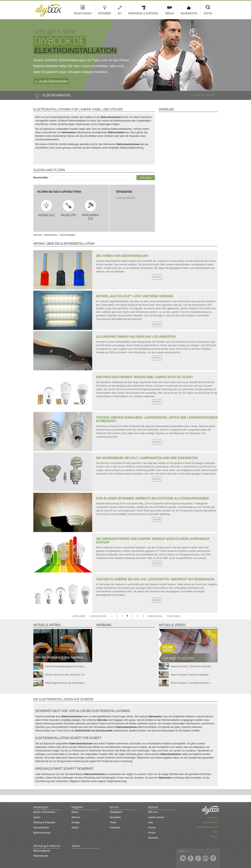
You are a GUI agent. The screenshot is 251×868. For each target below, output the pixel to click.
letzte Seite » (174, 616)
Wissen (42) (46, 208)
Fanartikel (115, 828)
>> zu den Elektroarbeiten (51, 81)
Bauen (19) (69, 208)
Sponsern (153, 838)
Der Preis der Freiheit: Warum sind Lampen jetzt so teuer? (145, 377)
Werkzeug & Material (143, 13)
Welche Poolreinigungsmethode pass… (66, 666)
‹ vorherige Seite (98, 616)
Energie (76, 822)
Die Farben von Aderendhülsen (122, 256)
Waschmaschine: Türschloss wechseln (191, 666)
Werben (214, 836)
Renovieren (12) (90, 210)
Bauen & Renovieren (44, 812)
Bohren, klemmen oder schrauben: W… (66, 675)
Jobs (151, 822)
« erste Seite (79, 616)
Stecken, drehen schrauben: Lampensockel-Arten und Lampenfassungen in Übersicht (157, 419)
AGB (215, 832)
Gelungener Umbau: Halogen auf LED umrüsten (136, 337)
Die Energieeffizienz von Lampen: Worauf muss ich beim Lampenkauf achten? (153, 541)
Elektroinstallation (126, 198)
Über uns (153, 812)
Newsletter (115, 817)
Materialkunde (41, 856)
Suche (208, 13)
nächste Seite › (155, 616)
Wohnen (76, 817)
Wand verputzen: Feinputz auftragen (190, 675)
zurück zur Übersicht (204, 95)
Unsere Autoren (156, 817)
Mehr (157, 277)
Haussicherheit (41, 828)
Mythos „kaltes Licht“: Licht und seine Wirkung (135, 296)
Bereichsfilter (41, 178)
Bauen (75, 812)
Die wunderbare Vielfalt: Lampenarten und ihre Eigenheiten (147, 458)
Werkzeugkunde (42, 851)
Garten (37, 817)
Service (115, 807)
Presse (152, 833)
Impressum (212, 817)
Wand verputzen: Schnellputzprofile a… (191, 683)
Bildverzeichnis (211, 822)
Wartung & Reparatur (44, 822)
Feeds (113, 822)
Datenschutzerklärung (207, 827)
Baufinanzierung (42, 833)
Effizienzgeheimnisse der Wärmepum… (66, 683)
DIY (120, 13)
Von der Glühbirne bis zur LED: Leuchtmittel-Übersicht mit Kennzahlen (155, 579)
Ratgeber (105, 13)
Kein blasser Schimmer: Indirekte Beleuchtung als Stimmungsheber (152, 498)
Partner (152, 828)
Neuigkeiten (189, 13)
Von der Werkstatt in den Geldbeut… (61, 657)
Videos (170, 13)
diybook (153, 807)
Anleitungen (83, 13)
